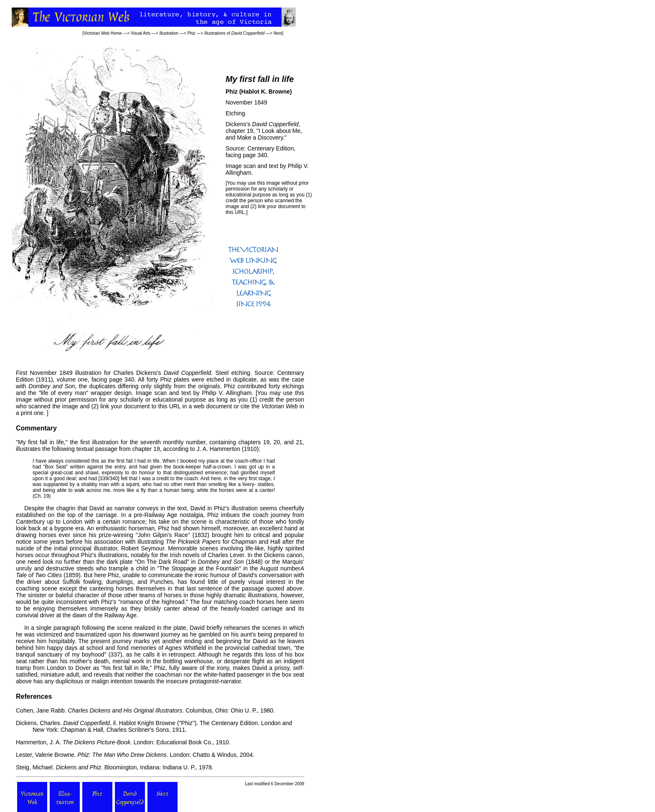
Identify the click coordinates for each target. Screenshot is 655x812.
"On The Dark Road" (162, 562)
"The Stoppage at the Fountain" (199, 568)
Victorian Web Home (103, 33)
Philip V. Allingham (227, 393)
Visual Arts (141, 33)
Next (278, 33)
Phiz (191, 33)
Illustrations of (234, 33)
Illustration (169, 33)
